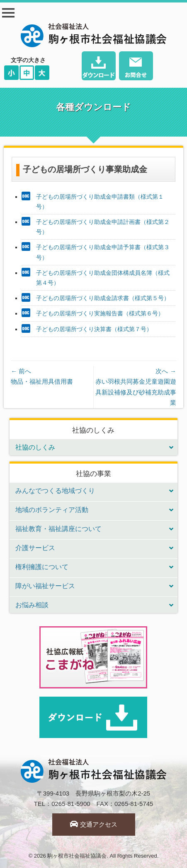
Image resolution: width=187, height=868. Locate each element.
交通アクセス (93, 824)
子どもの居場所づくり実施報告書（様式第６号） (100, 313)
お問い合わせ (136, 67)
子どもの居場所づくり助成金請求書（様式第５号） (103, 298)
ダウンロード (99, 67)
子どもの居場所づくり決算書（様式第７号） (94, 329)
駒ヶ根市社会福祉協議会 (77, 856)
